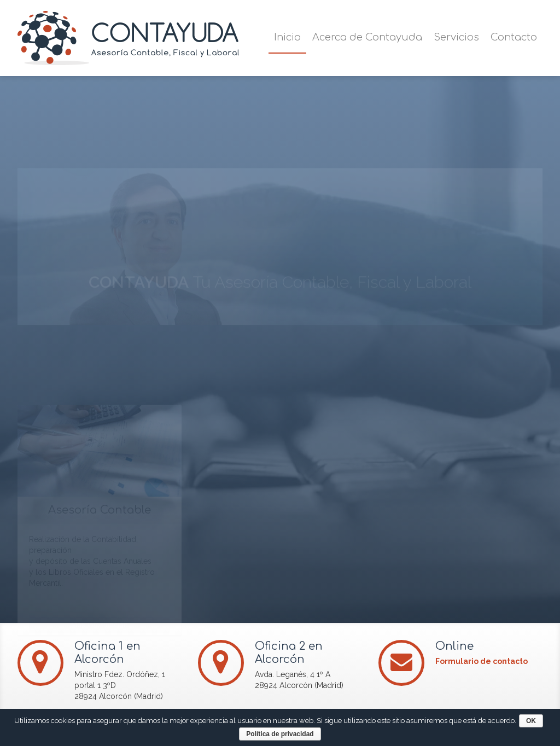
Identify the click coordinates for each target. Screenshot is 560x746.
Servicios (456, 37)
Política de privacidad (282, 734)
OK (534, 721)
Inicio (287, 37)
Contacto (514, 37)
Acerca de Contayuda (367, 37)
